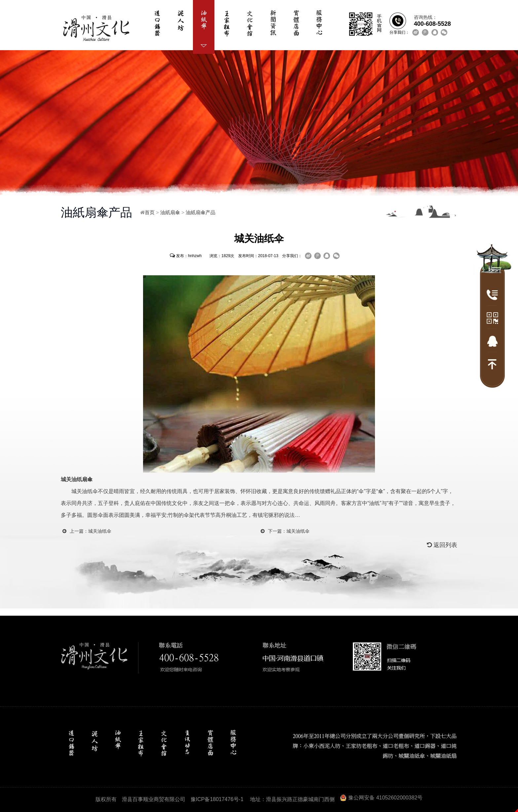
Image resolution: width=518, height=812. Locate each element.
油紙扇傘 (170, 212)
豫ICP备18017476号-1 (217, 799)
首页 (150, 212)
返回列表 (442, 545)
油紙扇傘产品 (201, 212)
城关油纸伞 (100, 531)
